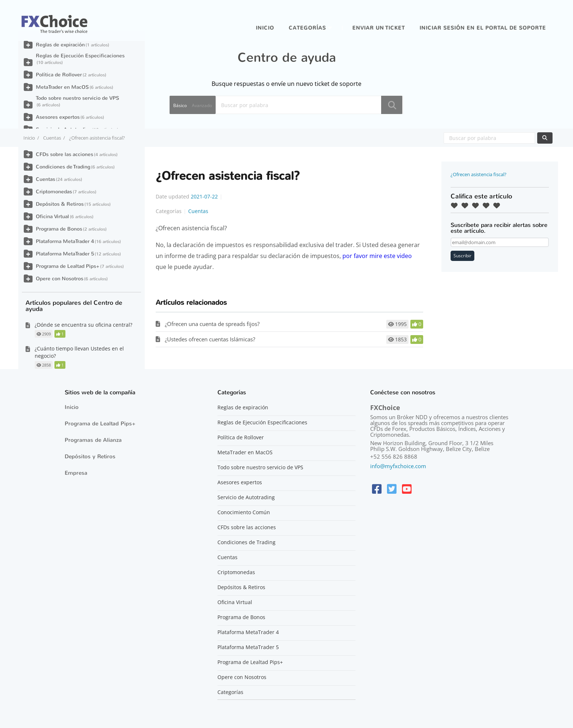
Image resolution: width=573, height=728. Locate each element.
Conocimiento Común (244, 512)
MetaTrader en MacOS (62, 87)
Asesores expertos (58, 117)
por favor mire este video (377, 256)
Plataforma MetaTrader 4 (65, 241)
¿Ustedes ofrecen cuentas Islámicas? (210, 339)
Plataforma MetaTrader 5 (65, 254)
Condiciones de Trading (63, 167)
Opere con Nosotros (60, 279)
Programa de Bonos (59, 229)
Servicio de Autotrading (246, 497)
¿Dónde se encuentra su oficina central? (84, 325)
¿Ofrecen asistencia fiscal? (479, 174)
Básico (180, 105)
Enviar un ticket (379, 28)
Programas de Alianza (93, 440)
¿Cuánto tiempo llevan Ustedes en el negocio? (79, 352)
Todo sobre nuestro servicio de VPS (77, 98)
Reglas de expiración (60, 45)
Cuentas (52, 138)
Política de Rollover (59, 75)
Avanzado (202, 105)
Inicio (265, 28)
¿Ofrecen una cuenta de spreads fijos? (212, 324)
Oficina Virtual (52, 217)
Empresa (76, 473)
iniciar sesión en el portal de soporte (483, 28)
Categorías (307, 28)
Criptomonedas (54, 192)
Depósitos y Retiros (90, 456)
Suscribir (462, 256)
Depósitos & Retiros (60, 204)
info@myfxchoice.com (398, 466)
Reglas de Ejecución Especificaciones (80, 56)
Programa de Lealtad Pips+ (68, 266)
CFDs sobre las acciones (64, 154)
